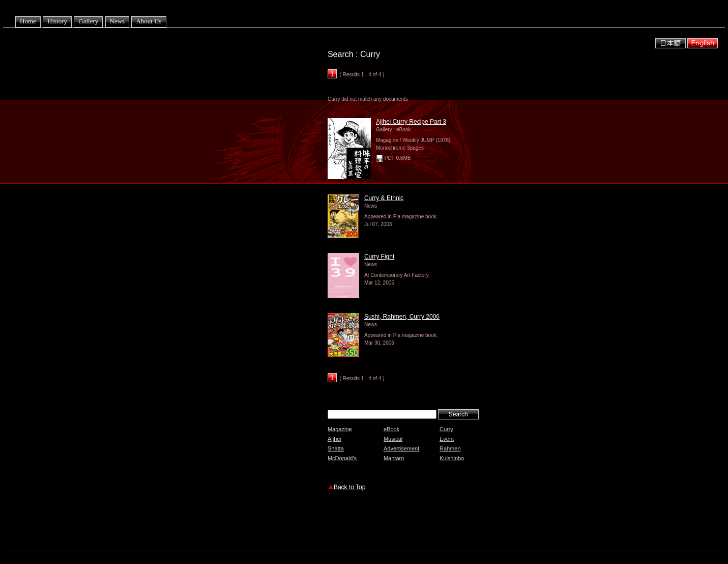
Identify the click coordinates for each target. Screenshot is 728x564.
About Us (149, 21)
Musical (393, 439)
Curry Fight (379, 257)
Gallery (88, 21)
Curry (446, 429)
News (118, 21)
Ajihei (334, 439)
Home (28, 21)
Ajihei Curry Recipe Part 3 (411, 122)
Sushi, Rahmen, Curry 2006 (402, 317)
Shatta (336, 448)
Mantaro (394, 458)
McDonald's (342, 458)
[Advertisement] (447, 522)
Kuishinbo (452, 458)
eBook (391, 429)
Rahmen (450, 448)
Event (447, 439)
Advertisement (401, 448)
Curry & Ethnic (384, 198)
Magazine (340, 429)
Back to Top (350, 487)
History (57, 21)
